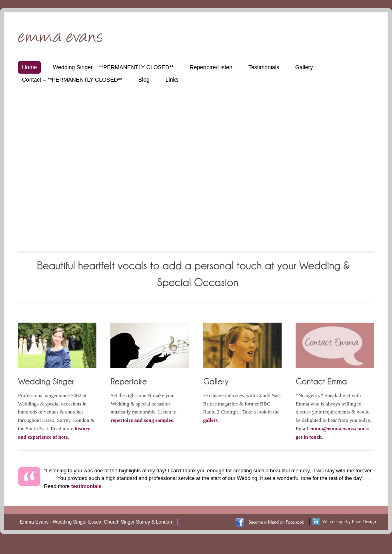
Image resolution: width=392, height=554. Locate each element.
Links (172, 80)
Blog (144, 80)
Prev (31, 159)
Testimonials (264, 67)
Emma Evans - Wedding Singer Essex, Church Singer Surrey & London (96, 522)
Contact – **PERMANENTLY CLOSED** (72, 80)
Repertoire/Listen (211, 67)
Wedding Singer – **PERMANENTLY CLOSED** (113, 67)
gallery (211, 420)
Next (361, 159)
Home (29, 67)
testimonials (86, 486)
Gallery (304, 67)
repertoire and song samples (142, 420)
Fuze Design (364, 522)
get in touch (309, 437)
